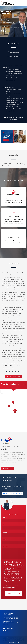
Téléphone (5, 540)
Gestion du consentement (19, 640)
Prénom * (5, 518)
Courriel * (5, 532)
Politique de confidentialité (11, 585)
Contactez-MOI (14, 593)
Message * (5, 547)
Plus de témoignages (13, 377)
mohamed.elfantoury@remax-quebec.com (10, 28)
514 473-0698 (5, 25)
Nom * (4, 525)
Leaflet (10, 431)
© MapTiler (14, 431)
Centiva (16, 642)
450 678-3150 (5, 26)
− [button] (2, 392)
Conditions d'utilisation (9, 587)
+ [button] (2, 390)
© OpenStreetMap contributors (21, 431)
